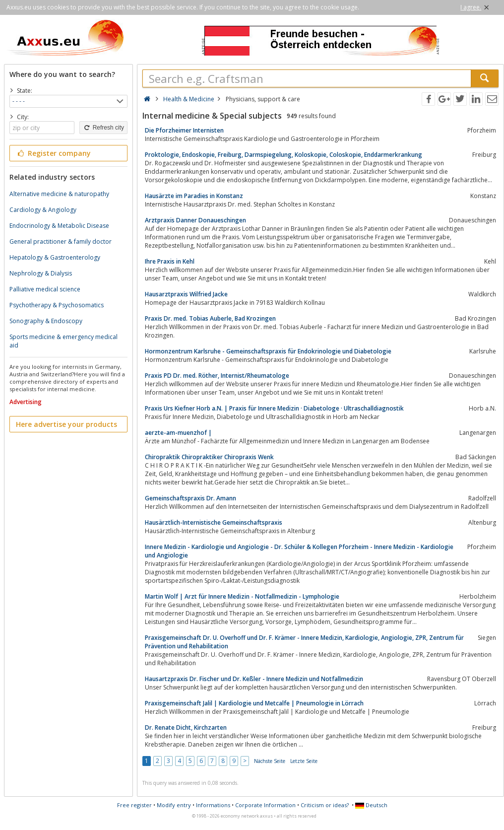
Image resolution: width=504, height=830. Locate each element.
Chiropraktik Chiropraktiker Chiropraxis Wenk (209, 457)
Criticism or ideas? (325, 805)
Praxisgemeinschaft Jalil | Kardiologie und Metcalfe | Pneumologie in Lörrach (254, 703)
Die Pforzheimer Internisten (184, 130)
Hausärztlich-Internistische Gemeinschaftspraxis (214, 522)
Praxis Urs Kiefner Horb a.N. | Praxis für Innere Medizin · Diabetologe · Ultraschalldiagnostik (274, 408)
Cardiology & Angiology (43, 210)
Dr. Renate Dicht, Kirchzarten (186, 727)
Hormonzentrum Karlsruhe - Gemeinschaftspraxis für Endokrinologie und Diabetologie (268, 351)
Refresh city (103, 128)
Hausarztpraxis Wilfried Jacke (186, 294)
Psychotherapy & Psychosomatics (57, 305)
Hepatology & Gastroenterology (55, 257)
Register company (53, 153)
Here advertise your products (66, 424)
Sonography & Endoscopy (46, 321)
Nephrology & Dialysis (41, 273)
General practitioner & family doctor (61, 242)
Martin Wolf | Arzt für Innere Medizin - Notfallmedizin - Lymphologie (242, 596)
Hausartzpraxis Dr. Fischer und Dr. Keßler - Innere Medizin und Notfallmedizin (254, 679)
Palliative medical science (45, 289)
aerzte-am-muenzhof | (178, 433)
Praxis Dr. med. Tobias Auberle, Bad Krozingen (210, 318)
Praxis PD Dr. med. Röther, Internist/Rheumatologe (217, 376)
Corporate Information (265, 805)
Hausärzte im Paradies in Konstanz (194, 196)
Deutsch (371, 805)
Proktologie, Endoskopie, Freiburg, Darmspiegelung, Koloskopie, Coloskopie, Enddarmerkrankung (283, 155)
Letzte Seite (304, 761)
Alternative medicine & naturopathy (59, 194)
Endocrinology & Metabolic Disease (59, 226)
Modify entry (174, 805)
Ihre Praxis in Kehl (170, 261)
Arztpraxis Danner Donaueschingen (195, 220)
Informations (213, 805)
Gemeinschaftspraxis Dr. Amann (190, 498)
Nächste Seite (270, 761)
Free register (134, 805)
